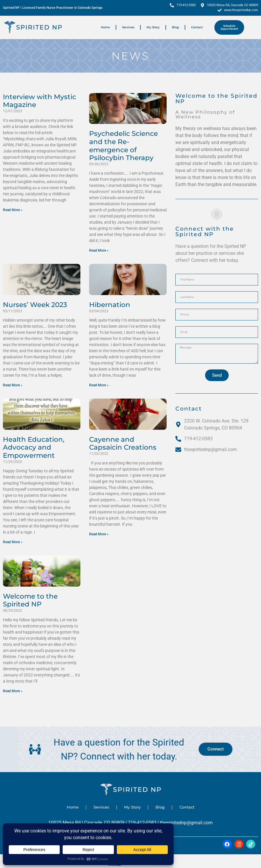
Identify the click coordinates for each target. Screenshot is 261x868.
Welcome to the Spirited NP (30, 600)
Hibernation (110, 305)
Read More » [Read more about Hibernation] (99, 385)
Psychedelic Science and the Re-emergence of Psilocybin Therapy (124, 146)
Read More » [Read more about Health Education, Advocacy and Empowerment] (13, 542)
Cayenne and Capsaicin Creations (123, 443)
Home (105, 27)
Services (128, 27)
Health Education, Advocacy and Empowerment (34, 447)
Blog (175, 27)
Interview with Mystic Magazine (39, 101)
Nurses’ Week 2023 (35, 305)
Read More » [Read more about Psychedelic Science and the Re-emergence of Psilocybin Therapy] (99, 250)
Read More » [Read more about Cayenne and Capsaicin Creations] (99, 534)
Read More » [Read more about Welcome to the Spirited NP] (13, 691)
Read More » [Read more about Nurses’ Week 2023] (13, 385)
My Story (153, 27)
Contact (197, 27)
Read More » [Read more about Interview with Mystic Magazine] (13, 210)
